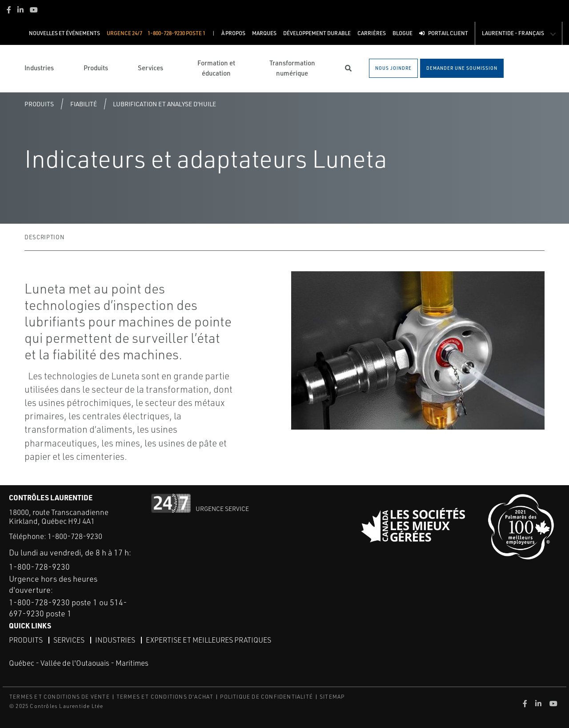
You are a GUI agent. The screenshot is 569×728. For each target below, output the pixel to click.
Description (44, 237)
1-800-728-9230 (75, 536)
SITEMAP (332, 697)
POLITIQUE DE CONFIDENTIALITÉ (266, 697)
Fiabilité (84, 104)
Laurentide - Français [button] (513, 33)
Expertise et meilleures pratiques (208, 640)
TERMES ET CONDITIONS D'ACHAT (165, 697)
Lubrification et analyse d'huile (164, 104)
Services (69, 640)
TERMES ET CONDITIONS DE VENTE (60, 697)
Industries (115, 640)
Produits (39, 104)
